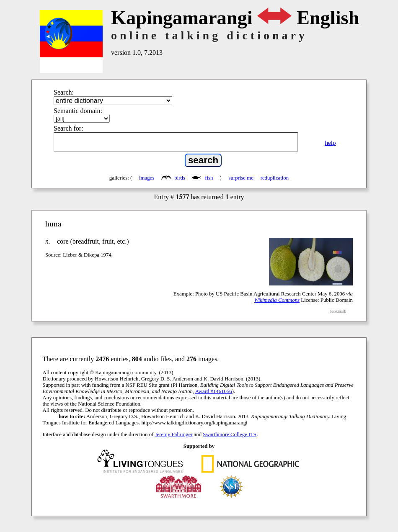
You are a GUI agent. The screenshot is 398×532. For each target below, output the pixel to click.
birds (174, 178)
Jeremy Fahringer (174, 434)
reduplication (275, 178)
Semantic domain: (78, 111)
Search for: (68, 128)
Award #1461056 (214, 391)
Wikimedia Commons (277, 300)
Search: (64, 92)
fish (203, 178)
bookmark (338, 311)
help (330, 143)
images (147, 178)
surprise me (241, 178)
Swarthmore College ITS (230, 434)
